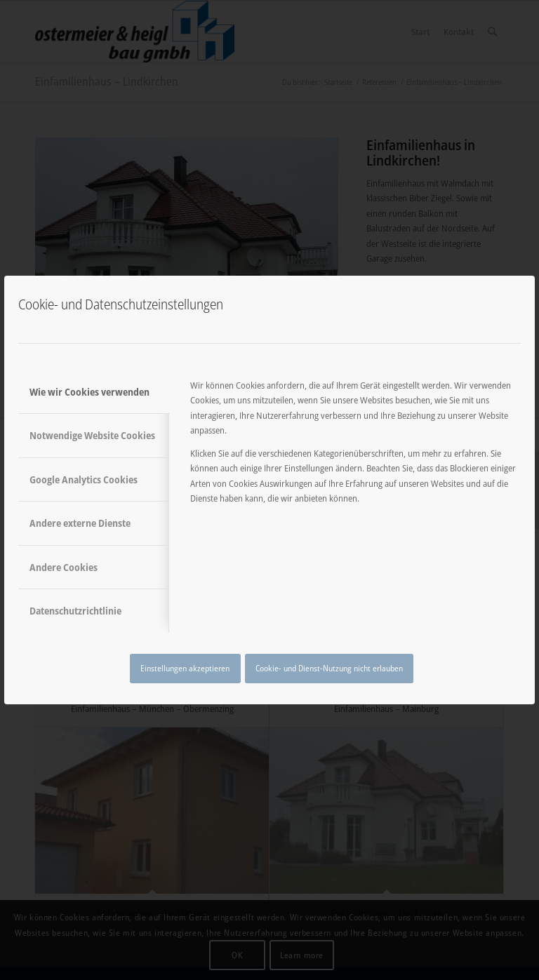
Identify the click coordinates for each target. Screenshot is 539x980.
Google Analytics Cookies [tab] (84, 479)
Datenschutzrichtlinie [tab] (75, 611)
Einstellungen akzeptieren (185, 668)
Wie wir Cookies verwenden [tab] (89, 392)
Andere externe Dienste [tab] (80, 523)
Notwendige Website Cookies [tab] (92, 435)
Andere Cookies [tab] (64, 567)
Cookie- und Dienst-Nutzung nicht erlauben (329, 668)
